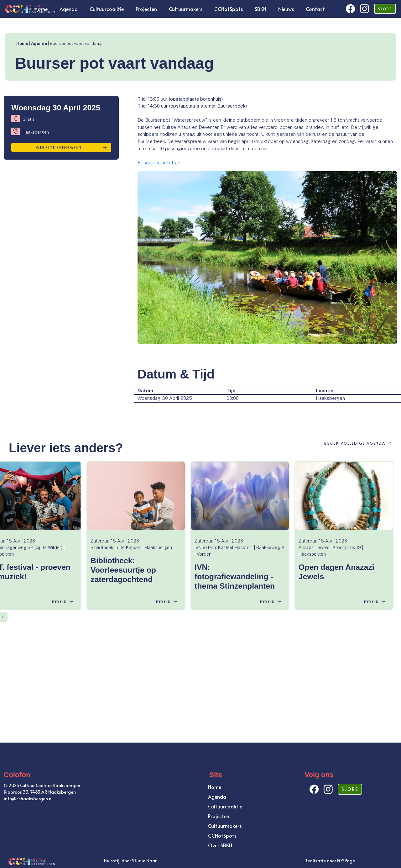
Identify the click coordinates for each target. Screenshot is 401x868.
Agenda (69, 9)
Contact (315, 9)
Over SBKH (220, 845)
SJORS (385, 9)
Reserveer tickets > (159, 163)
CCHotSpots (229, 9)
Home (41, 9)
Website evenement (71, 147)
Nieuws (286, 9)
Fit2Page (346, 861)
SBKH (260, 9)
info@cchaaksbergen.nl (28, 799)
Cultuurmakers (186, 9)
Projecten (146, 9)
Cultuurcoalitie (107, 9)
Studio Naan (145, 861)
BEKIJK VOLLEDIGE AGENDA (358, 443)
